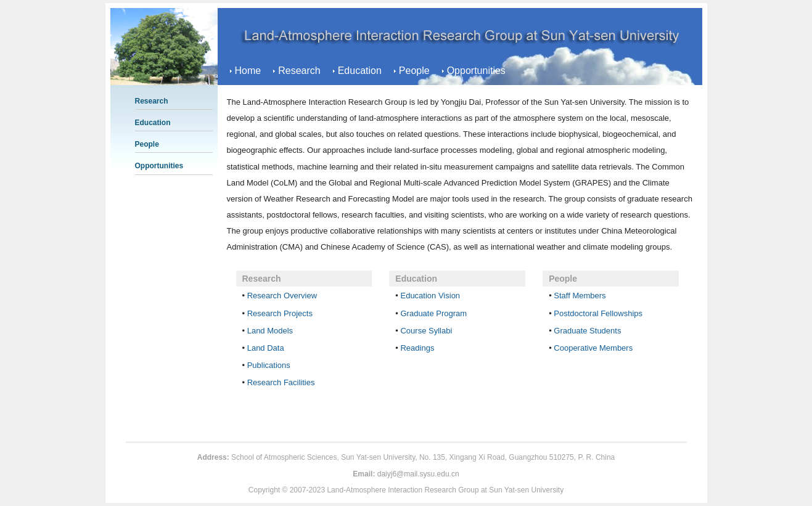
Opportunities (476, 71)
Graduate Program (433, 313)
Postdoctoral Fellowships (598, 313)
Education (360, 71)
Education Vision (430, 296)
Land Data (266, 348)
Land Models (270, 331)
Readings (417, 348)
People (414, 71)
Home (248, 71)
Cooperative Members (593, 348)
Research (299, 71)
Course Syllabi (426, 331)
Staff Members (580, 296)
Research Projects (280, 313)
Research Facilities (281, 382)
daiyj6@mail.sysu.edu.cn (418, 474)
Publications (269, 365)
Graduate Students (587, 331)
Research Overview (282, 296)
